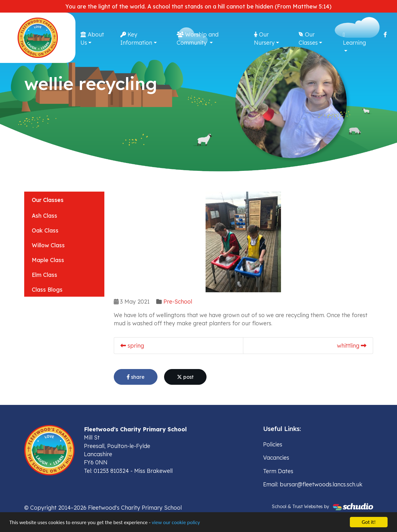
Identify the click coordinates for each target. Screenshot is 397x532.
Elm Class (44, 275)
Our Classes (308, 38)
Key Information (136, 38)
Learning (354, 39)
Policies (273, 444)
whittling (352, 345)
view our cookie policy (176, 523)
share (136, 377)
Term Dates (278, 471)
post (185, 377)
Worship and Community (198, 38)
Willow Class (48, 245)
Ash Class (44, 216)
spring (132, 345)
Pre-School (178, 301)
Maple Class (48, 260)
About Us (92, 38)
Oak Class (45, 230)
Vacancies (276, 457)
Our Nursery (264, 38)
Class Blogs (47, 289)
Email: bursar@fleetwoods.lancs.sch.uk (313, 484)
